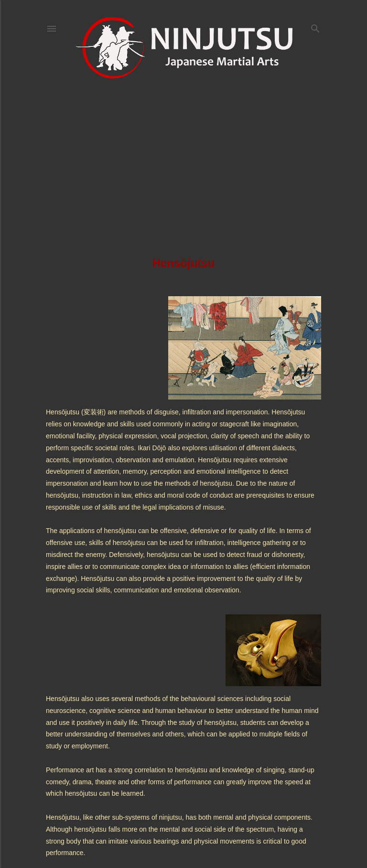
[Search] (315, 27)
